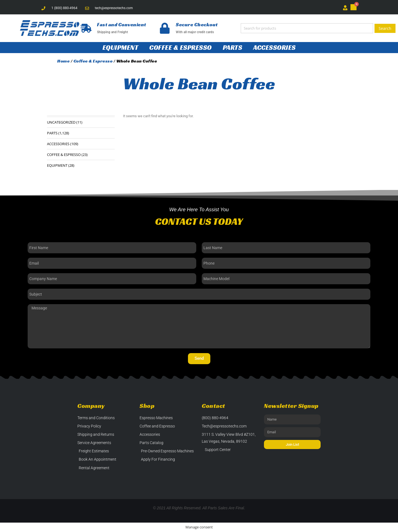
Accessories (274, 48)
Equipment (121, 48)
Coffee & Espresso (180, 48)
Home (63, 61)
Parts (233, 48)
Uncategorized (61, 122)
